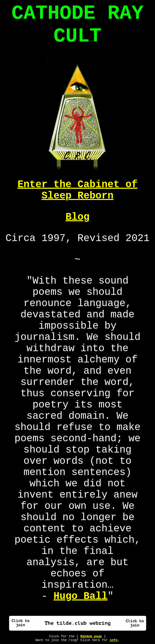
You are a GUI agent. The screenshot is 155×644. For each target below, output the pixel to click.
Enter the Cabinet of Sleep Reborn (77, 190)
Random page (91, 636)
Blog (77, 217)
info (114, 640)
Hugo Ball (80, 596)
